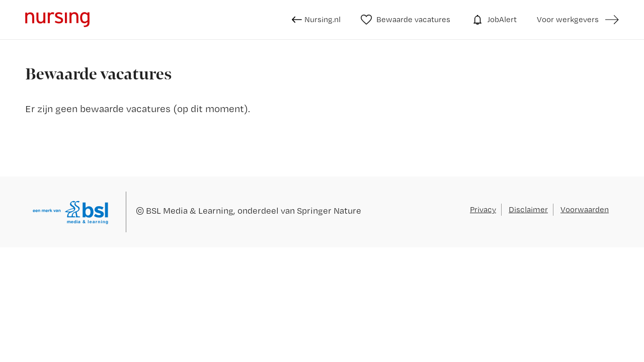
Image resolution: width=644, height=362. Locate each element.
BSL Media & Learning (190, 210)
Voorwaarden (585, 209)
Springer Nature (329, 210)
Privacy (483, 209)
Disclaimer (528, 209)
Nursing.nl (316, 20)
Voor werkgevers (568, 19)
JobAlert (494, 20)
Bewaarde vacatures (406, 20)
